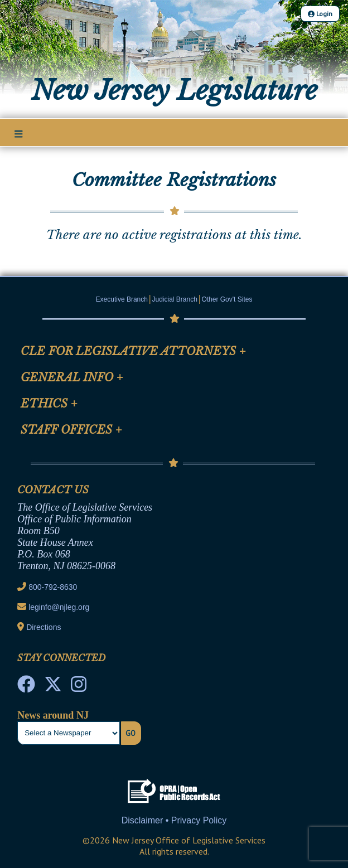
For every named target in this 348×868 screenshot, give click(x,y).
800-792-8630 (53, 587)
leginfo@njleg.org (59, 607)
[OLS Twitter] (53, 687)
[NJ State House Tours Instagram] (79, 687)
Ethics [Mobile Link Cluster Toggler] (49, 404)
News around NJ (53, 715)
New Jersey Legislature (174, 90)
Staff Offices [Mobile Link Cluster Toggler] (71, 430)
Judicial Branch (175, 299)
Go (130, 733)
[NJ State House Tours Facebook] (26, 687)
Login (320, 14)
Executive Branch (122, 299)
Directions (43, 627)
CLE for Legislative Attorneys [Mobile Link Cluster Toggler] (133, 351)
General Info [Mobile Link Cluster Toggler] (72, 377)
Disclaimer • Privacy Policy (174, 820)
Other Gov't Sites (227, 299)
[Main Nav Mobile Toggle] (19, 133)
